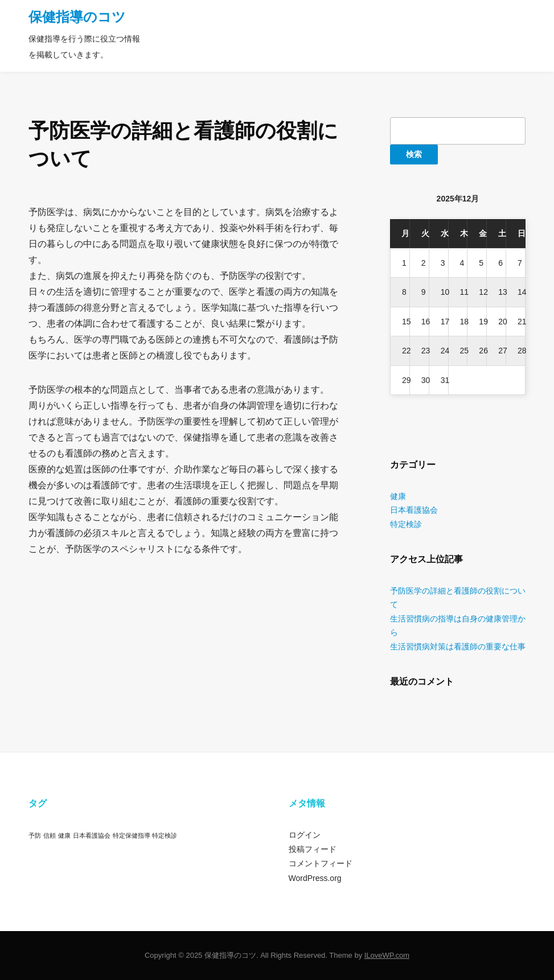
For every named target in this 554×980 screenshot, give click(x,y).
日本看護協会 (414, 510)
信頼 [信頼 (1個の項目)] (50, 835)
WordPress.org (315, 878)
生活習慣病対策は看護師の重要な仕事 (458, 647)
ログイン (305, 835)
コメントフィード (321, 863)
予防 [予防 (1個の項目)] (35, 835)
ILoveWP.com (387, 955)
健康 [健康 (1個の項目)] (64, 835)
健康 (398, 496)
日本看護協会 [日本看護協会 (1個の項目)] (92, 835)
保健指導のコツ (77, 17)
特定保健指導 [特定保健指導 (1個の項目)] (132, 835)
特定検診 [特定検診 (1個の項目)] (165, 835)
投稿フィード (313, 849)
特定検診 (406, 524)
